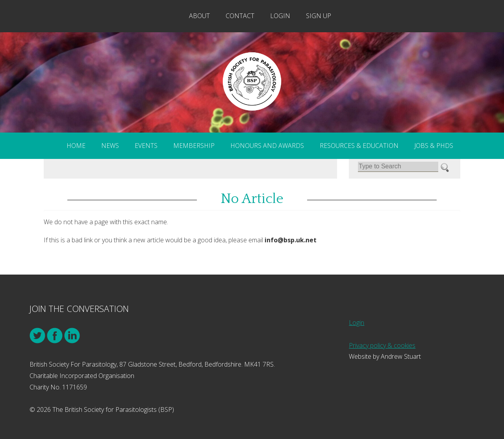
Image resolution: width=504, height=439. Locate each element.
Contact (240, 16)
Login (280, 16)
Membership (194, 146)
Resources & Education (359, 146)
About (199, 16)
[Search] (398, 167)
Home (76, 146)
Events (146, 146)
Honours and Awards (267, 146)
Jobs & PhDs (434, 146)
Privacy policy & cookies (382, 345)
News (110, 146)
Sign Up (319, 16)
